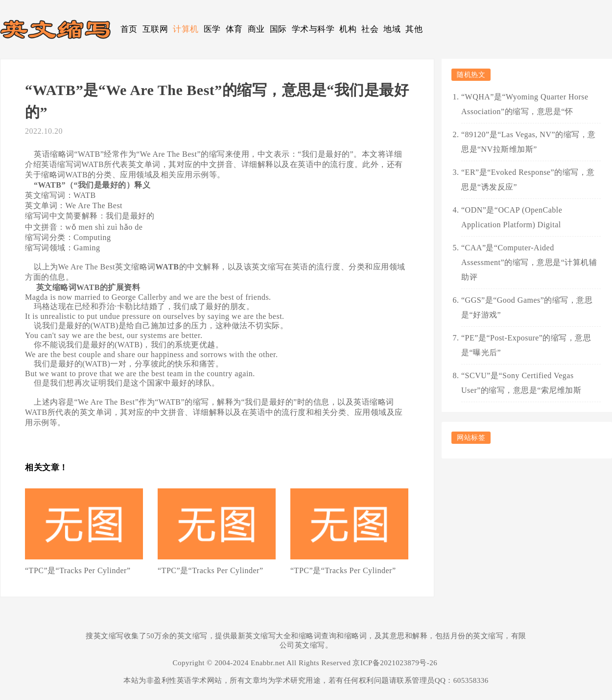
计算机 (186, 29)
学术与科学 (313, 29)
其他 (414, 29)
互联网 (155, 29)
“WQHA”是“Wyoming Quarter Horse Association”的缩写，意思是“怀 (525, 104)
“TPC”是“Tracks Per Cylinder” (78, 570)
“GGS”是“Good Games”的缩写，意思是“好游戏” (527, 307)
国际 (278, 29)
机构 (348, 29)
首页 (129, 29)
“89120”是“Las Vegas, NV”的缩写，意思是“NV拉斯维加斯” (529, 142)
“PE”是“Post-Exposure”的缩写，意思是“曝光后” (526, 345)
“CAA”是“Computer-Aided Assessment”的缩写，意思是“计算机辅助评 (529, 262)
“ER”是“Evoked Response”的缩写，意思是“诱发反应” (528, 180)
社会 (370, 29)
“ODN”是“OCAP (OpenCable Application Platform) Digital (512, 217)
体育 (234, 29)
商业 (256, 29)
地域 (392, 29)
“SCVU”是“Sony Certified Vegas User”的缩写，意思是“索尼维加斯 (521, 383)
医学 (212, 29)
